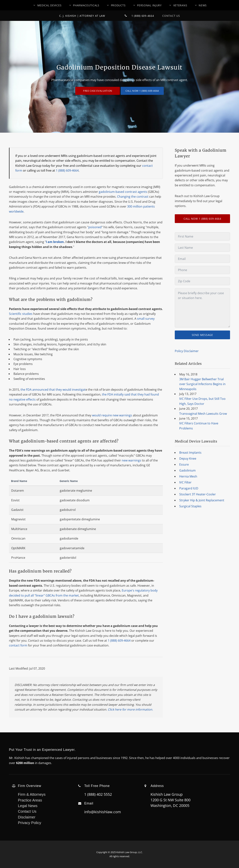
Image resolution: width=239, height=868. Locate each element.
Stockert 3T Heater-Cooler (198, 494)
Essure (184, 464)
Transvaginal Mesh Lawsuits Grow (203, 414)
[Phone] (202, 270)
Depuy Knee (188, 458)
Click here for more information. (130, 709)
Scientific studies (21, 314)
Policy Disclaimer (187, 351)
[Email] (202, 259)
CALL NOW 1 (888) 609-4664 (142, 91)
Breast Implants (190, 453)
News (203, 5)
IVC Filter (185, 482)
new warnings (131, 460)
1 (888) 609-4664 (138, 16)
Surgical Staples (190, 506)
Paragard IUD (189, 488)
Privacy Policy (30, 823)
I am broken (55, 242)
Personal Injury (149, 5)
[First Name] (202, 236)
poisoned (95, 227)
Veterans (180, 5)
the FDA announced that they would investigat (53, 390)
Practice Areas (30, 800)
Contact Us (167, 16)
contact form (18, 645)
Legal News (28, 806)
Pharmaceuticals (86, 5)
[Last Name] (202, 248)
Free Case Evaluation (98, 91)
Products (118, 5)
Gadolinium (187, 470)
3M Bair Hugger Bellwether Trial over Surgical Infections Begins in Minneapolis (202, 384)
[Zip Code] (202, 281)
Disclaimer (27, 817)
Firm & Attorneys (32, 794)
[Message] (202, 308)
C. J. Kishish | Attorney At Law (82, 16)
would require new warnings (112, 415)
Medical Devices (49, 5)
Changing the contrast (133, 197)
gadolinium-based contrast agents (123, 192)
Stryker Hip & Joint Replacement (202, 500)
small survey (146, 319)
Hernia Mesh (188, 476)
